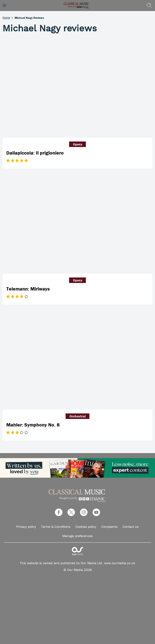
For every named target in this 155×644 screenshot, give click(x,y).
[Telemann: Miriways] (77, 224)
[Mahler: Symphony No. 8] (77, 360)
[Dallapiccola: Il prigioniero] (77, 88)
